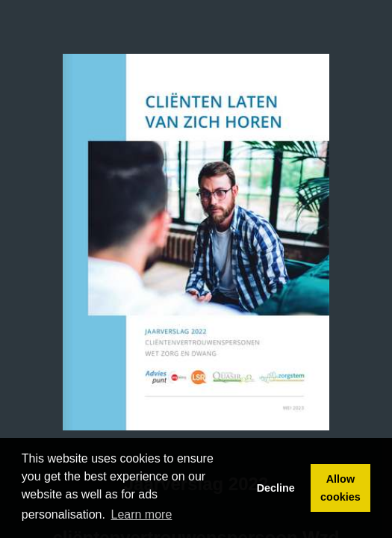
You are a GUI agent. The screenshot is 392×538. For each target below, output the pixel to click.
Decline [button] (276, 488)
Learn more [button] (142, 514)
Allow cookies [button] (340, 488)
